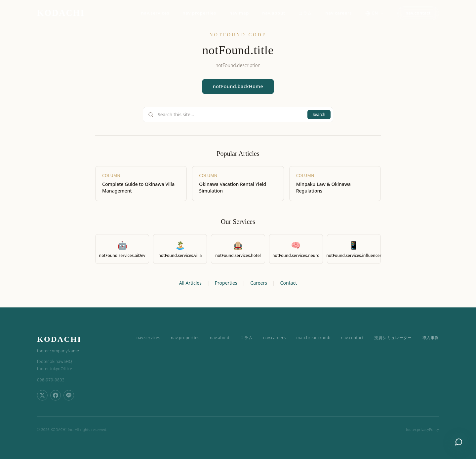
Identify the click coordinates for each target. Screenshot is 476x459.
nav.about (274, 13)
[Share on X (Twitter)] (42, 395)
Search (319, 114)
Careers (258, 283)
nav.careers (339, 13)
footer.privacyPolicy (422, 430)
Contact (289, 283)
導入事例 (431, 338)
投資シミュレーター (393, 338)
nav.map (239, 13)
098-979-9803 (51, 380)
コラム (305, 13)
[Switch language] (375, 13)
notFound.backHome (238, 86)
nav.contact (418, 13)
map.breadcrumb (314, 338)
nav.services (155, 13)
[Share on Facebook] (56, 395)
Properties (226, 283)
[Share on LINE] (69, 395)
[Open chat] (459, 442)
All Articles (190, 283)
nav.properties (199, 13)
